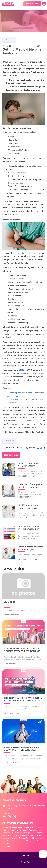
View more (7, 846)
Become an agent (32, 4)
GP (15, 161)
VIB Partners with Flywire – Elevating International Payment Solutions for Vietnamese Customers (21, 749)
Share (31, 448)
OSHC (21, 370)
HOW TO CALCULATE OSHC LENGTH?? (29, 465)
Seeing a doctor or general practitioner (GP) (31, 548)
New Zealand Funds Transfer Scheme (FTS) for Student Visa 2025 (23, 650)
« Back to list (9, 40)
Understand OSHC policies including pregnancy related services (31, 486)
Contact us (26, 856)
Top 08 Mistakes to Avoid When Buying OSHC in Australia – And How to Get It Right (23, 699)
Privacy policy (26, 862)
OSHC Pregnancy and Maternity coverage (28, 506)
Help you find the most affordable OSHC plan (29, 527)
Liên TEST (10, 602)
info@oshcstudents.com (19, 424)
